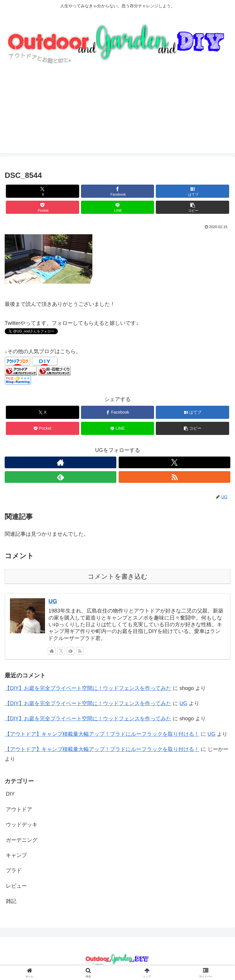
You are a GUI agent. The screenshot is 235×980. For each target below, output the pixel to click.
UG (53, 601)
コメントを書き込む (118, 576)
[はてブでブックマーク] (192, 191)
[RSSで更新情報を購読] (174, 477)
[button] (192, 207)
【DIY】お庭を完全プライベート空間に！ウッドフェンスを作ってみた (88, 688)
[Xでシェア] (43, 191)
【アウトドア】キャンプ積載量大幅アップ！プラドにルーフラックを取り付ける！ (102, 734)
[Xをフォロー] (174, 462)
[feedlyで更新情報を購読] (61, 477)
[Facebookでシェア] (118, 191)
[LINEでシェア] (118, 207)
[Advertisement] (117, 112)
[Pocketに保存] (43, 207)
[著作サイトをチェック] (61, 462)
